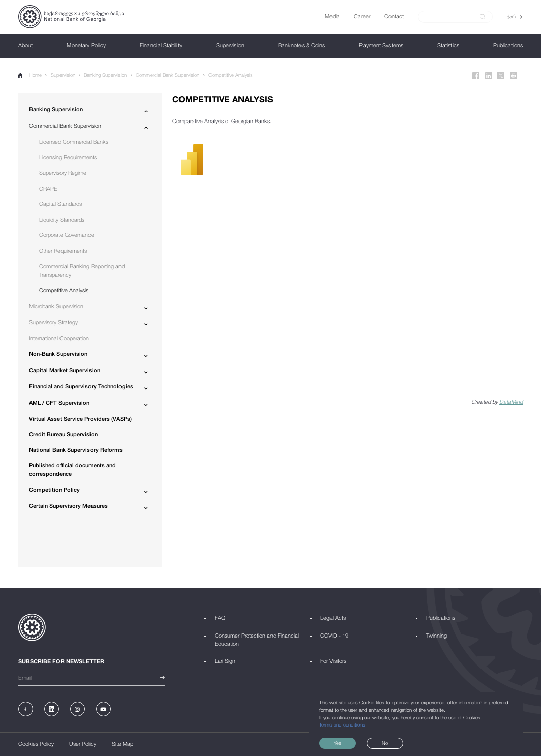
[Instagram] (78, 709)
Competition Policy (54, 489)
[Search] (451, 17)
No (385, 743)
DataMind (511, 401)
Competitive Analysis (231, 75)
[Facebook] (476, 76)
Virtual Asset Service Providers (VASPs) (80, 419)
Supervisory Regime (63, 173)
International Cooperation (59, 338)
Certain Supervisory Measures (68, 506)
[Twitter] (501, 76)
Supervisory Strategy (53, 322)
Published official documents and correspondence (72, 469)
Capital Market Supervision (65, 370)
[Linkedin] (489, 76)
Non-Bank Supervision (58, 354)
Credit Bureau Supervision (63, 434)
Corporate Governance (67, 235)
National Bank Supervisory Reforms (76, 450)
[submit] (483, 17)
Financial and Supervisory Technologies (81, 386)
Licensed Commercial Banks (74, 142)
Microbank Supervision (56, 306)
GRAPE (48, 188)
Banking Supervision (105, 75)
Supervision (63, 75)
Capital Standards (61, 204)
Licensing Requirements (68, 157)
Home (30, 75)
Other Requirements (63, 250)
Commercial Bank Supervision (168, 75)
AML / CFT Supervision (59, 402)
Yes (337, 743)
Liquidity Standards (62, 219)
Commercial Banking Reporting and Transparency (82, 270)
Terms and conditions (342, 725)
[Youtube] (103, 709)
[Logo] (71, 17)
